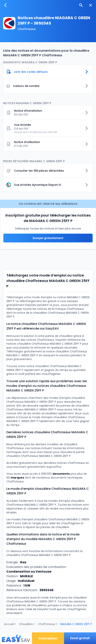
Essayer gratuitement (48, 238)
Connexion (48, 638)
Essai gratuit (80, 638)
